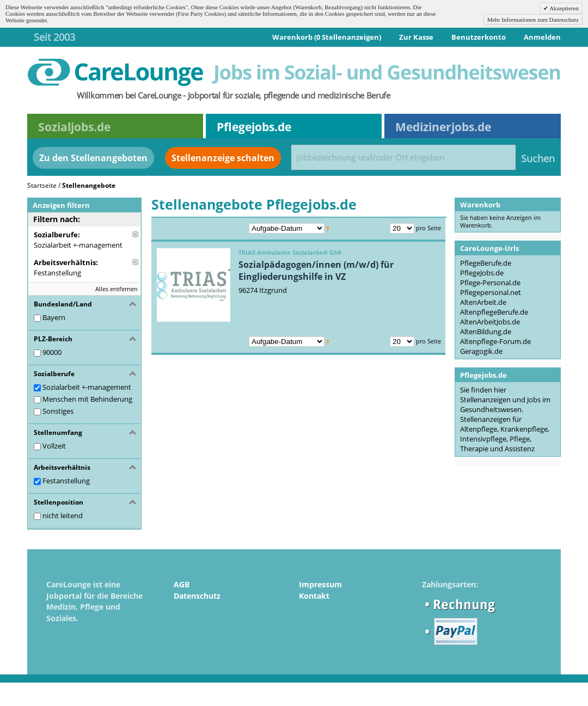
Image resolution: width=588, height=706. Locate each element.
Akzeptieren (563, 8)
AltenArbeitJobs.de (490, 322)
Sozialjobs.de (74, 127)
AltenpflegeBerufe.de (494, 312)
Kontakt (314, 596)
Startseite (42, 185)
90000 (52, 352)
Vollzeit (54, 446)
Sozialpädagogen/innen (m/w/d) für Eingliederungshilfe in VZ (316, 271)
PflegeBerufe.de (486, 263)
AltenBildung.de (486, 331)
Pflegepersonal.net (491, 292)
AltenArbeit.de (483, 302)
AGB (182, 584)
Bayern (54, 317)
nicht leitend (63, 515)
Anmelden (542, 37)
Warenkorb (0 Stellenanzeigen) (327, 37)
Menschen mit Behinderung (87, 399)
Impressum (320, 584)
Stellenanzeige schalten (223, 158)
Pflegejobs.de (254, 127)
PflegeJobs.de (482, 273)
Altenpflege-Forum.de (495, 341)
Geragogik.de (481, 351)
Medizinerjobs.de (443, 127)
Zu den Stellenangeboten (93, 158)
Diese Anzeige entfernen (135, 234)
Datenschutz (197, 596)
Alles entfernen (117, 289)
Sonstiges (58, 411)
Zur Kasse (416, 37)
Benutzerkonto (479, 37)
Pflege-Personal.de (490, 283)
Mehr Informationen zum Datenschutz (533, 20)
